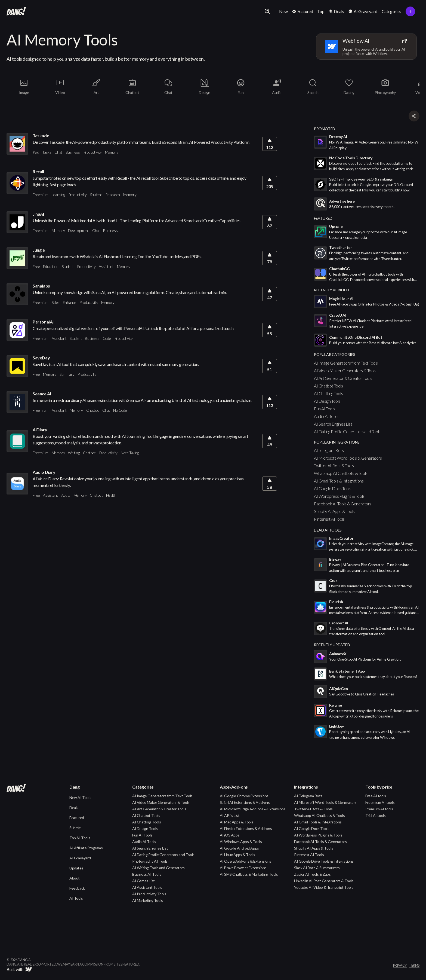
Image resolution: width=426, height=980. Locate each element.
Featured (77, 818)
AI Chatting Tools (328, 393)
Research (113, 195)
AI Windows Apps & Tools (241, 842)
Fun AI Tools (324, 409)
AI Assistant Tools (147, 887)
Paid (36, 152)
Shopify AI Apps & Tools (334, 511)
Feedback (77, 888)
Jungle (39, 250)
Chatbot (93, 410)
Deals (74, 807)
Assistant (106, 266)
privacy (400, 966)
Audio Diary (44, 472)
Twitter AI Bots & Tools (334, 465)
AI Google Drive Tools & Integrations (324, 861)
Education (51, 266)
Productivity (92, 152)
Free (36, 266)
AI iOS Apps (230, 835)
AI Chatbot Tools (328, 386)
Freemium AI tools (380, 802)
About (75, 878)
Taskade (41, 135)
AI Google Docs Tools (333, 488)
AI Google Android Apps (239, 848)
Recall (38, 171)
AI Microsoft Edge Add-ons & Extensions (253, 809)
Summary (67, 374)
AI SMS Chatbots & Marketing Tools (249, 874)
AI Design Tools (327, 401)
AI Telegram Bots (329, 450)
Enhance (70, 302)
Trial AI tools (375, 815)
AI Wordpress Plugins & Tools (339, 496)
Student (96, 195)
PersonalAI (43, 322)
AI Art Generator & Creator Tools (343, 378)
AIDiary (40, 430)
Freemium (41, 195)
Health (111, 495)
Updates (76, 868)
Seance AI (42, 394)
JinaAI (38, 214)
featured (323, 218)
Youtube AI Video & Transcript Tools (324, 887)
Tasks (47, 152)
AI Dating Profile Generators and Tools (347, 431)
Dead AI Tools (328, 530)
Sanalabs (41, 286)
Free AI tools (376, 796)
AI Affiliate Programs (86, 848)
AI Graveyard (80, 858)
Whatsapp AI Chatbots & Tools (341, 473)
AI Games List (143, 881)
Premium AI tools (379, 809)
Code (107, 338)
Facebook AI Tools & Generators (343, 504)
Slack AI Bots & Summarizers (317, 868)
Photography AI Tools (150, 861)
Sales (56, 302)
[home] (16, 11)
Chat (58, 152)
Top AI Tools (80, 838)
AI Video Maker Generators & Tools (345, 370)
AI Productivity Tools (149, 894)
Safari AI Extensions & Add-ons (245, 802)
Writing (74, 453)
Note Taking (130, 453)
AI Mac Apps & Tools (237, 822)
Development (78, 231)
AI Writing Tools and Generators (158, 868)
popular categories (335, 354)
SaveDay (41, 358)
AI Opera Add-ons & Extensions (246, 861)
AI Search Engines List (333, 424)
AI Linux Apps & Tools (237, 855)
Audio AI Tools (326, 416)
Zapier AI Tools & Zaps (312, 874)
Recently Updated (332, 645)
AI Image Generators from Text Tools (346, 363)
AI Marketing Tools (148, 900)
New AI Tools (80, 797)
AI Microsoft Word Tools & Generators (348, 458)
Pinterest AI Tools (329, 519)
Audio (66, 495)
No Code (120, 410)
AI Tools (76, 898)
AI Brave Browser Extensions (243, 868)
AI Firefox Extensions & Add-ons (246, 828)
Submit (75, 828)
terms (414, 966)
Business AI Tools (147, 874)
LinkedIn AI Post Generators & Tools (324, 881)
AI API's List (230, 815)
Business (73, 152)
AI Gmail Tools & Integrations (339, 481)
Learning (58, 195)
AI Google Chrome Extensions (244, 796)
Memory (112, 152)
